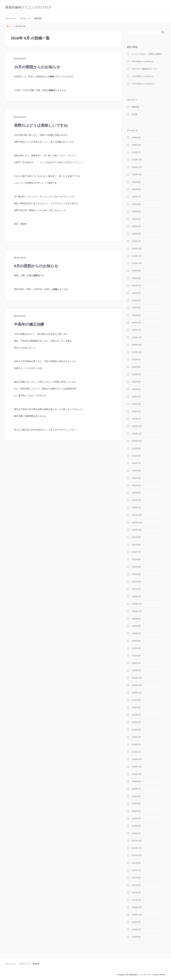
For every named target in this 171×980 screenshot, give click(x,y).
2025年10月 (137, 175)
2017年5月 (136, 885)
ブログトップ (25, 18)
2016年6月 (136, 937)
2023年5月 (136, 389)
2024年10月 (137, 263)
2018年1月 (136, 833)
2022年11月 (137, 434)
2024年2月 (136, 323)
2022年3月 (136, 493)
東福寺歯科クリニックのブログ (28, 7)
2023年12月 (137, 337)
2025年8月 (136, 189)
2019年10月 (137, 693)
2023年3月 (136, 404)
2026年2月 (136, 145)
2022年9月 (136, 448)
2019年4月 (136, 730)
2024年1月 (136, 330)
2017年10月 (137, 855)
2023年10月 (137, 352)
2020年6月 (136, 641)
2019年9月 (136, 700)
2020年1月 (136, 670)
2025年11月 (137, 167)
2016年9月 (136, 922)
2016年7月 (136, 929)
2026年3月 (136, 137)
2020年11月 (137, 611)
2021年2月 (136, 589)
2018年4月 (136, 811)
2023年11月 (137, 345)
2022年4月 (136, 485)
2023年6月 (136, 382)
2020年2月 (136, 663)
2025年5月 (136, 212)
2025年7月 (136, 197)
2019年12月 (137, 678)
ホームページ (11, 18)
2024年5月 (136, 300)
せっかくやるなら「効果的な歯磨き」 (148, 54)
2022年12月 (137, 426)
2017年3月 (136, 892)
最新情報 (38, 18)
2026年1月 (136, 152)
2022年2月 (136, 500)
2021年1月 (136, 596)
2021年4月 (136, 574)
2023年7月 (136, 374)
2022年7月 (136, 463)
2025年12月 (137, 160)
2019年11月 (137, 685)
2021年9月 (136, 537)
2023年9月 (136, 360)
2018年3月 (136, 818)
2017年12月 (137, 841)
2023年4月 (136, 397)
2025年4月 (136, 219)
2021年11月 (137, 522)
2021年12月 (137, 515)
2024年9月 (136, 271)
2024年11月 (137, 256)
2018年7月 (136, 789)
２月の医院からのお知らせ (143, 84)
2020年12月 (137, 604)
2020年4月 (136, 648)
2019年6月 (136, 722)
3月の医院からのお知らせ (143, 76)
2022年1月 (136, 508)
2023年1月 (136, 419)
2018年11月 (137, 767)
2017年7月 (136, 870)
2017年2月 (136, 900)
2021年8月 (136, 545)
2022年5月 (136, 478)
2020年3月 (136, 656)
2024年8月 (136, 278)
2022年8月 (136, 456)
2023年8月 (136, 367)
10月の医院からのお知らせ (37, 67)
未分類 (135, 114)
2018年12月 (137, 759)
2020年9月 (136, 619)
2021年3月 (136, 582)
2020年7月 (136, 633)
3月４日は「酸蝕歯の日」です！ (145, 69)
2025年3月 (136, 226)
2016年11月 (137, 915)
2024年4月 (136, 308)
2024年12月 (137, 249)
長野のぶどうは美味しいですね (41, 125)
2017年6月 (136, 878)
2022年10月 (137, 441)
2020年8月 (136, 626)
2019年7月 (136, 715)
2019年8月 (136, 707)
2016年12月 (137, 907)
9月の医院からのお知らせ (36, 266)
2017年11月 (137, 848)
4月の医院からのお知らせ (143, 61)
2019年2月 (136, 744)
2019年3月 (136, 737)
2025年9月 (136, 182)
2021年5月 (136, 567)
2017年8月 (136, 863)
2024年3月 (136, 315)
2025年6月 (136, 204)
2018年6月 (136, 796)
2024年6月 (136, 293)
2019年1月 (136, 752)
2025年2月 (136, 234)
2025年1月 (136, 241)
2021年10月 (137, 530)
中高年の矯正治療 (29, 324)
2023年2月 (136, 411)
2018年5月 (136, 804)
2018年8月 (136, 781)
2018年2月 (136, 826)
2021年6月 (136, 559)
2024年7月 (136, 286)
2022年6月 (136, 471)
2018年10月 (137, 774)
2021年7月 (136, 552)
